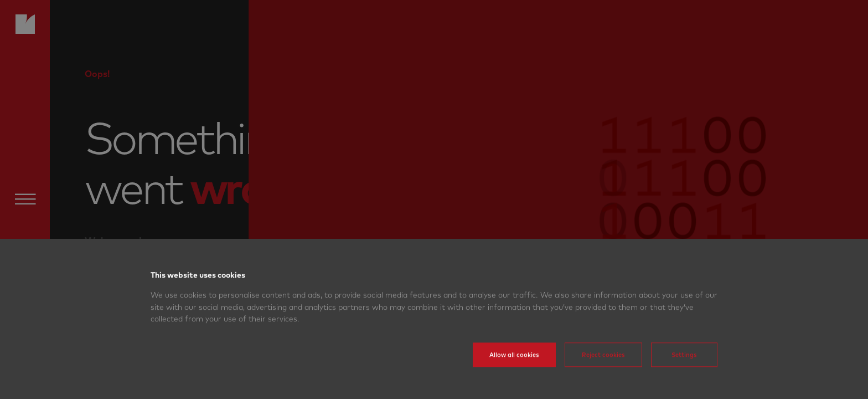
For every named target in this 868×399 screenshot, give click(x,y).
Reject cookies (603, 370)
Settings (684, 370)
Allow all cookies (514, 370)
